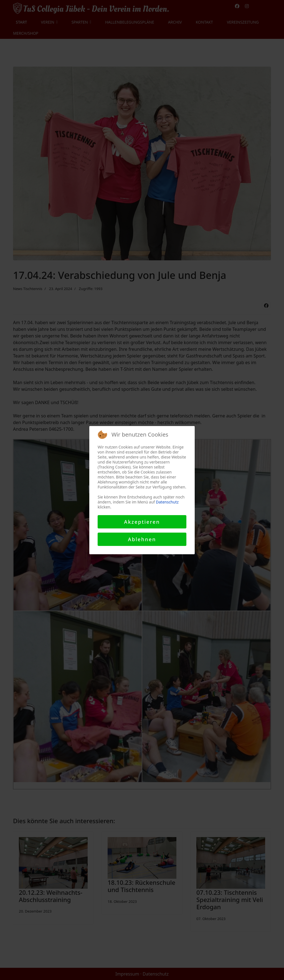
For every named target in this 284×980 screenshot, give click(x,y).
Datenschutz (167, 502)
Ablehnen (142, 539)
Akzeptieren (142, 522)
